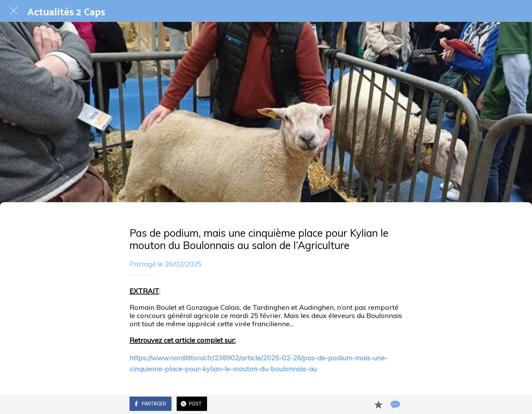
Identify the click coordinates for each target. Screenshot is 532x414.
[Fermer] (14, 11)
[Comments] (395, 404)
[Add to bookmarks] (378, 404)
